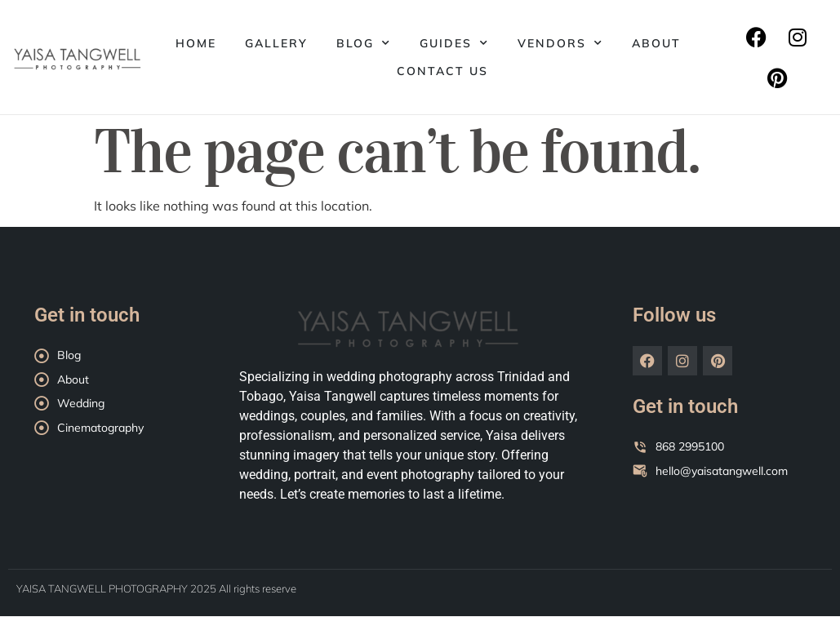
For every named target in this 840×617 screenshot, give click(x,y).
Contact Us (442, 71)
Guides (454, 43)
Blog (364, 43)
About (656, 43)
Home (196, 43)
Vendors (560, 43)
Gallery (276, 43)
